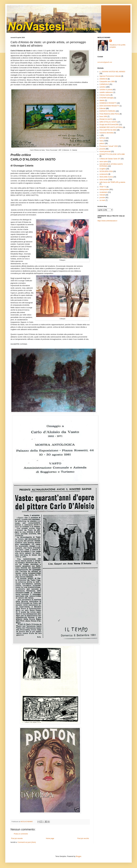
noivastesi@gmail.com (105, 62)
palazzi (102, 143)
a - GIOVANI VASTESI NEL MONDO (112, 72)
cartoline (102, 87)
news (101, 141)
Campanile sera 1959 (107, 82)
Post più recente (17, 838)
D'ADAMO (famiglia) (107, 98)
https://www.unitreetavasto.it (107, 221)
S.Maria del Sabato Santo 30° (110, 159)
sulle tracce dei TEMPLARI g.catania (112, 182)
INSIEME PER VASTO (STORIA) (111, 127)
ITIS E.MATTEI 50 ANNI (108, 130)
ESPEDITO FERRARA (107, 111)
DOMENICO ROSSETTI (108, 103)
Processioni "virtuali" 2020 (109, 146)
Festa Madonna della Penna (109, 114)
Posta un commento (21, 834)
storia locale (104, 180)
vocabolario (103, 192)
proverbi (102, 149)
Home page (50, 838)
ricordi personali (105, 151)
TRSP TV (103, 187)
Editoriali (102, 108)
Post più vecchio (83, 838)
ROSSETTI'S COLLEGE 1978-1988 (112, 154)
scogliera (103, 169)
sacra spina (103, 162)
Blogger (79, 856)
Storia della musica (106, 177)
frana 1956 (103, 117)
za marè (102, 200)
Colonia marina (105, 95)
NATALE (102, 138)
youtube (102, 198)
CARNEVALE (104, 84)
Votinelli (102, 195)
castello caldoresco (106, 92)
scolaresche (104, 174)
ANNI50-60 (103, 79)
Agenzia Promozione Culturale (110, 76)
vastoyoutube (104, 189)
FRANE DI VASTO (106, 119)
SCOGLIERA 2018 (106, 171)
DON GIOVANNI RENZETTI (109, 106)
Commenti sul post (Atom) (27, 842)
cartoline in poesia (106, 90)
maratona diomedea (107, 133)
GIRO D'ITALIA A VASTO (108, 122)
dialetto (102, 100)
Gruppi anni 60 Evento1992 (109, 125)
